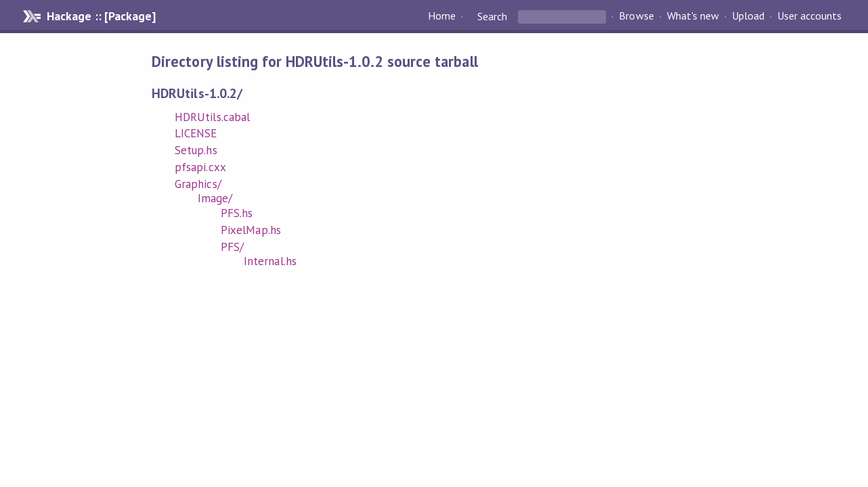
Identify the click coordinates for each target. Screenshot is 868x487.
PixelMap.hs (251, 230)
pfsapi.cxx (200, 167)
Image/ (215, 198)
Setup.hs (196, 150)
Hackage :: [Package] (101, 16)
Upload (748, 16)
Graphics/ (198, 184)
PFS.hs (237, 213)
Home (442, 16)
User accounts (809, 16)
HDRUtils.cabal (212, 117)
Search (492, 16)
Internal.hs (270, 261)
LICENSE (196, 133)
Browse (636, 16)
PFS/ (232, 247)
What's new (693, 16)
